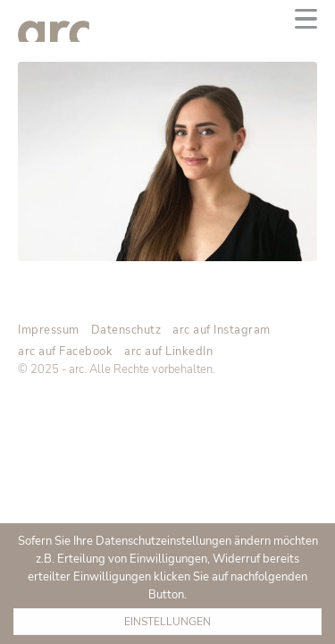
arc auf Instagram (222, 330)
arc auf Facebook (65, 352)
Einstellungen (167, 622)
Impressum (49, 330)
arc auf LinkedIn (168, 352)
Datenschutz (126, 330)
